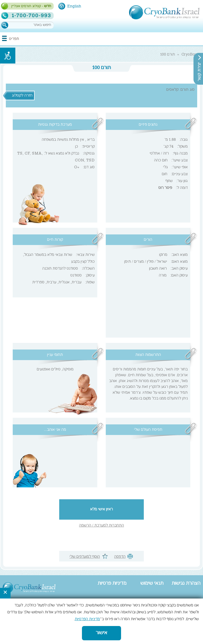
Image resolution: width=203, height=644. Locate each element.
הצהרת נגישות (186, 584)
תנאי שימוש (152, 584)
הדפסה (120, 557)
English (74, 6)
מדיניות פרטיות (112, 584)
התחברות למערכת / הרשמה (101, 526)
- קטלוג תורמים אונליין (31, 6)
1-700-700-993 (31, 16)
